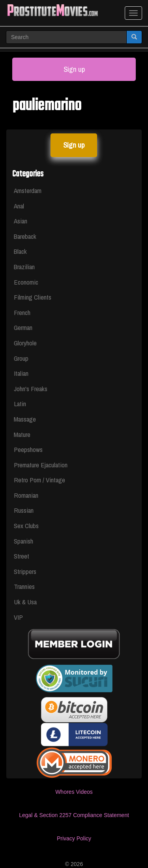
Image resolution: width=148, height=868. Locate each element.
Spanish (23, 541)
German (23, 327)
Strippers (25, 571)
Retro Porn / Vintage (39, 480)
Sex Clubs (26, 526)
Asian (21, 221)
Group (21, 358)
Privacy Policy (74, 838)
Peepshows (28, 449)
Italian (21, 373)
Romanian (26, 495)
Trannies (24, 586)
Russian (24, 510)
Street (22, 556)
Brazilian (24, 267)
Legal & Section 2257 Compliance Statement (74, 815)
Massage (25, 419)
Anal (19, 206)
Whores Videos (74, 792)
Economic (26, 282)
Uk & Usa (25, 602)
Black (20, 251)
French (22, 312)
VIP (18, 617)
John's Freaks (31, 389)
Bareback (25, 236)
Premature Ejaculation (41, 465)
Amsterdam (28, 190)
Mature (22, 434)
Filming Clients (33, 297)
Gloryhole (25, 343)
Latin (20, 404)
